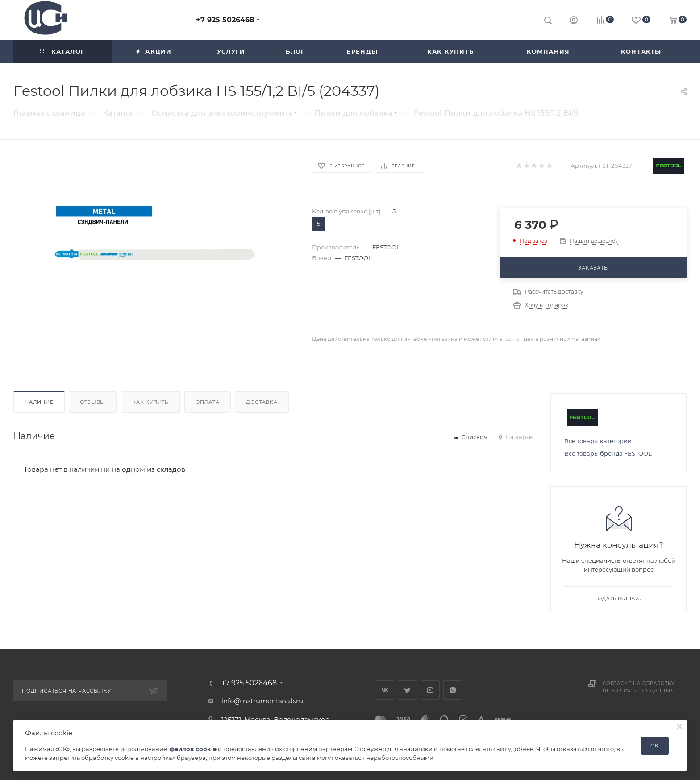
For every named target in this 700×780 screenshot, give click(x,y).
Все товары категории (598, 441)
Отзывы (93, 402)
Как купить (150, 402)
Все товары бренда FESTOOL (608, 453)
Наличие (39, 402)
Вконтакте (385, 690)
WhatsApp (453, 690)
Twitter (407, 690)
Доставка (262, 402)
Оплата (208, 402)
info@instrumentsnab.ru (262, 701)
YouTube (430, 690)
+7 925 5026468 (225, 20)
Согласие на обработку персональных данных (639, 687)
